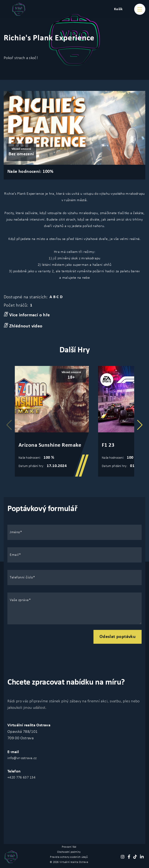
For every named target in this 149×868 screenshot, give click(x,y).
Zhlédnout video (23, 326)
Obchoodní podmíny (69, 852)
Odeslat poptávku (118, 637)
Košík (118, 9)
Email (14, 555)
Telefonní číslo (21, 578)
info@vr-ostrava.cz (22, 758)
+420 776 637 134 (21, 778)
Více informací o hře (27, 315)
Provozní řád (69, 847)
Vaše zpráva (19, 600)
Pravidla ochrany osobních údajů (69, 857)
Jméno (15, 532)
